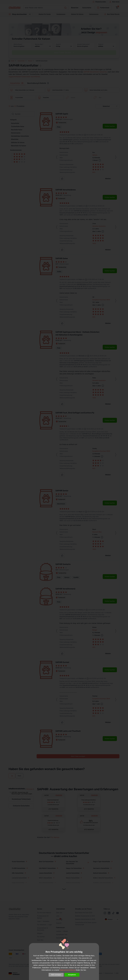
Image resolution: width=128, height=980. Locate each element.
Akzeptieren (72, 975)
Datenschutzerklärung (68, 970)
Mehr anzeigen (56, 975)
